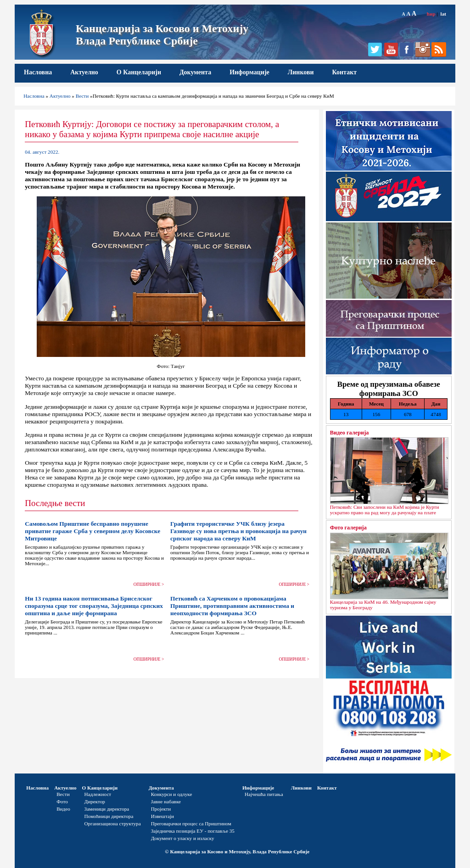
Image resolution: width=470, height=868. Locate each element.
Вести (82, 96)
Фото (62, 801)
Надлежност (98, 794)
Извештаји (162, 816)
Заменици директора (107, 809)
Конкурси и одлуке (172, 794)
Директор (95, 801)
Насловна (38, 72)
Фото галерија (348, 528)
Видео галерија (350, 433)
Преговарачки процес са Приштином (191, 823)
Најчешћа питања (264, 794)
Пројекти (161, 809)
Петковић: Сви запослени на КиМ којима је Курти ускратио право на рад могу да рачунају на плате (385, 510)
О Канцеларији (139, 72)
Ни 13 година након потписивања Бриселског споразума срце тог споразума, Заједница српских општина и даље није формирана (94, 606)
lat (443, 14)
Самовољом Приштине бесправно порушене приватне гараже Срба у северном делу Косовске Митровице (92, 531)
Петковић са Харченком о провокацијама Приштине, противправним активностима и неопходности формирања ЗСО (232, 606)
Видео (63, 809)
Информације (249, 72)
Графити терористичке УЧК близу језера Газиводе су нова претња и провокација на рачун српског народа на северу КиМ (238, 531)
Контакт (345, 72)
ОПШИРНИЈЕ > (149, 584)
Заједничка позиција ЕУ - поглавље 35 (193, 831)
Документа (195, 72)
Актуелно (84, 72)
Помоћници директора (109, 816)
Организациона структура (113, 823)
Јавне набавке (166, 801)
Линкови (301, 72)
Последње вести (55, 503)
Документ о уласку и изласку (183, 838)
